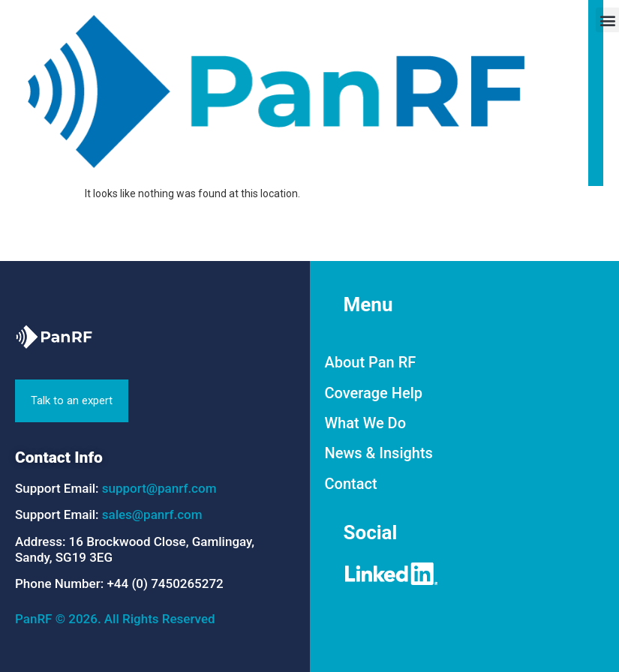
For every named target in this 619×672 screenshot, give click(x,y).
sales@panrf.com (152, 514)
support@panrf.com (159, 488)
